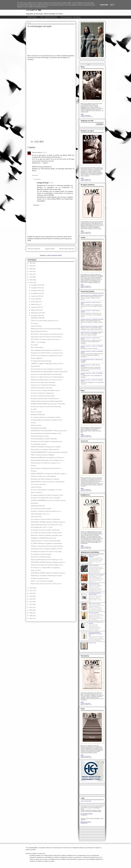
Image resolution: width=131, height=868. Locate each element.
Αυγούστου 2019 (36, 296)
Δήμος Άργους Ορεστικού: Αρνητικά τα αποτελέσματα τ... (47, 337)
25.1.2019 (34, 409)
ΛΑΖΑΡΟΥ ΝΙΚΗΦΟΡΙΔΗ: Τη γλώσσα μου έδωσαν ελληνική (48, 500)
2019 (31, 283)
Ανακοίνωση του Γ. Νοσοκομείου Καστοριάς (43, 385)
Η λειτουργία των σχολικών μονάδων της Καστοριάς (45, 519)
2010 (31, 610)
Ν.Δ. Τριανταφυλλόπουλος (87, 814)
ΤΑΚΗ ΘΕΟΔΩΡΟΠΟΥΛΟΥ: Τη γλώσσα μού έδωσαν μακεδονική (49, 452)
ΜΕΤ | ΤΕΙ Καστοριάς (37, 347)
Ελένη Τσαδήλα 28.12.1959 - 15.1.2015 (42, 527)
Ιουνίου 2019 (35, 302)
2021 (31, 277)
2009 (31, 613)
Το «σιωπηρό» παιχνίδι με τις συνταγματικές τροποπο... (46, 417)
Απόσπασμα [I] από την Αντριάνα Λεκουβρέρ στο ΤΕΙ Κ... (47, 549)
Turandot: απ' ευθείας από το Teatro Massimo (43, 476)
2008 (31, 616)
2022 (31, 274)
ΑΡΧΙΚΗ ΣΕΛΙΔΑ (32, 17)
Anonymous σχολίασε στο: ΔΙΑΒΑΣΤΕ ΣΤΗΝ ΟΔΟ (92, 295)
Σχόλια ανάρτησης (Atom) (54, 255)
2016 (31, 593)
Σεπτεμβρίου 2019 (36, 293)
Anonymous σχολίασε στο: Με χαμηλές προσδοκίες (92, 326)
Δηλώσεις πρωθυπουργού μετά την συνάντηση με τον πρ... (47, 560)
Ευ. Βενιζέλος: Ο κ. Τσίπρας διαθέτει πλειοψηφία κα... (46, 568)
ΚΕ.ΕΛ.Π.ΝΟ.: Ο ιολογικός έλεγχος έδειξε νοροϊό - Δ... (46, 339)
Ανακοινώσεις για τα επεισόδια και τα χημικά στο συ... (46, 463)
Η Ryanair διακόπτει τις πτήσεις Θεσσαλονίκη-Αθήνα (46, 541)
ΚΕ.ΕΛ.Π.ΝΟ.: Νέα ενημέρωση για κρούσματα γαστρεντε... (47, 334)
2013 (31, 602)
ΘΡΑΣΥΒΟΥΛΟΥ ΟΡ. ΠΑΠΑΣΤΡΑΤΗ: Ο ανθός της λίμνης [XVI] (49, 372)
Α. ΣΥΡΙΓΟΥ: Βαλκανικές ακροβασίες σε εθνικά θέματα (46, 543)
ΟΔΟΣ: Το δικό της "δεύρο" (95, 604)
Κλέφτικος (34, 471)
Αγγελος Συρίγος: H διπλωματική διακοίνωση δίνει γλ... (46, 468)
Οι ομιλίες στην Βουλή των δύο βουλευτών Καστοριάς (46, 407)
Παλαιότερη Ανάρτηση (67, 249)
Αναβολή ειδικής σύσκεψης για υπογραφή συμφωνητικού (47, 401)
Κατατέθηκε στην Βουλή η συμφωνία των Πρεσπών (45, 479)
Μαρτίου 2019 (35, 310)
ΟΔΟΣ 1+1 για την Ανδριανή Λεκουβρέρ (42, 581)
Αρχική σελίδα (50, 249)
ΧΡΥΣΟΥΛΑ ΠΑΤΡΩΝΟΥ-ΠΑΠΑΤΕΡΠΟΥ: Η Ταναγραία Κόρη (95, 634)
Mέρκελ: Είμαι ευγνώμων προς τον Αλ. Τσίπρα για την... (46, 584)
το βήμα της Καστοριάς (86, 115)
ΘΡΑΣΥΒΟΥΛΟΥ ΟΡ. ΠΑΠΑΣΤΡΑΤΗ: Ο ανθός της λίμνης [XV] (49, 431)
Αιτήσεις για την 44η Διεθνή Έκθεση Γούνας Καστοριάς (46, 374)
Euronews (34, 466)
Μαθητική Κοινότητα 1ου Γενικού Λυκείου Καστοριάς (46, 329)
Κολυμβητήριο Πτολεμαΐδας (39, 428)
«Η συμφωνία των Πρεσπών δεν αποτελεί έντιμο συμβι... (46, 552)
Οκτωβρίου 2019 (36, 291)
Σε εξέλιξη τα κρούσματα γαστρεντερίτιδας (43, 396)
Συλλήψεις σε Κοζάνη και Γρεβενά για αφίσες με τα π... (46, 511)
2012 (31, 605)
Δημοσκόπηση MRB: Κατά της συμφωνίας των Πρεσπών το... (48, 458)
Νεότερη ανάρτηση (34, 249)
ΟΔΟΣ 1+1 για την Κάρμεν (38, 342)
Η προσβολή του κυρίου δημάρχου (96, 575)
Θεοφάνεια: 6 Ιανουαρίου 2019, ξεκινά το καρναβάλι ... (46, 498)
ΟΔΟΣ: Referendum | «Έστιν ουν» (40, 514)
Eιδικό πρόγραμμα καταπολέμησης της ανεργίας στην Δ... (47, 350)
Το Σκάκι (33, 423)
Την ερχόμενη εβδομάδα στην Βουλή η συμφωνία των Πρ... (47, 495)
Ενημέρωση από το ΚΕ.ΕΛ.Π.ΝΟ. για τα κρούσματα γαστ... (47, 353)
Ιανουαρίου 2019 (36, 316)
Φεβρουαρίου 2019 (37, 313)
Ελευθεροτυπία (84, 823)
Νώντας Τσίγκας (37, 152)
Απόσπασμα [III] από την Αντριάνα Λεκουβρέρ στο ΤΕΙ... (47, 420)
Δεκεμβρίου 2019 (36, 285)
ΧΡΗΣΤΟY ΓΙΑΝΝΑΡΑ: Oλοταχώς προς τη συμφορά (46, 447)
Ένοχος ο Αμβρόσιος (36, 358)
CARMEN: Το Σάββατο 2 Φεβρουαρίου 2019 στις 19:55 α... (47, 364)
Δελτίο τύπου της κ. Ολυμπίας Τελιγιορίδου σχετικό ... (46, 390)
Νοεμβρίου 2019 (36, 288)
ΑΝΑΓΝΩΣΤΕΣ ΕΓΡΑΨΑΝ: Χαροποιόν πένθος (95, 594)
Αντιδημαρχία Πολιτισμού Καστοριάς (41, 361)
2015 (31, 596)
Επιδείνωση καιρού (36, 425)
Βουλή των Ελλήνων (36, 412)
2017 (31, 591)
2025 (31, 266)
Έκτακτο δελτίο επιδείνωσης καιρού (41, 557)
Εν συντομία (34, 323)
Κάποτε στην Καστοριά (94, 566)
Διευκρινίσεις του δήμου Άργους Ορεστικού (43, 382)
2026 (31, 263)
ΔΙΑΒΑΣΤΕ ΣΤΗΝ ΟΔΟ (38, 318)
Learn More (104, 5)
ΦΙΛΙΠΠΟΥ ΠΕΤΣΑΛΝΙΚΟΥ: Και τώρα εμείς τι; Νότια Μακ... (48, 404)
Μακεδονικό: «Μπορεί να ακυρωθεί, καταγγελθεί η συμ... (47, 535)
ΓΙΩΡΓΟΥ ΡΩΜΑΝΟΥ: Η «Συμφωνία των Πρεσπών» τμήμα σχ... (49, 474)
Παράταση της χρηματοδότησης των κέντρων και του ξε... (47, 380)
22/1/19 (51, 183)
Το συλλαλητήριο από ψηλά (38, 444)
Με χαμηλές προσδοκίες (94, 613)
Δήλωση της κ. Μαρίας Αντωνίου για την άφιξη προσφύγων (47, 377)
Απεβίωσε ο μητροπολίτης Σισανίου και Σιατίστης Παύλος (47, 546)
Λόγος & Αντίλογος (36, 326)
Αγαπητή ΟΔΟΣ (35, 366)
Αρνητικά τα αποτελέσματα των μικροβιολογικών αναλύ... (47, 356)
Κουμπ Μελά (34, 503)
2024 (31, 269)
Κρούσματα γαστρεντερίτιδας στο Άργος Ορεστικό (45, 399)
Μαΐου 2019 (35, 304)
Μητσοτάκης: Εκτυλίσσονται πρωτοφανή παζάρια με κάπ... (47, 565)
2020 (31, 280)
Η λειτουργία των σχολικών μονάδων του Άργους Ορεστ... (47, 533)
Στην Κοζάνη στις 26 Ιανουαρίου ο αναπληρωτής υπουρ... (47, 441)
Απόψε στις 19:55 (36, 570)
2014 (31, 599)
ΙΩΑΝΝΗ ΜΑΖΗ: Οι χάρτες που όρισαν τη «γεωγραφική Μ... (48, 482)
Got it (112, 5)
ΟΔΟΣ (82, 114)
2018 (31, 588)
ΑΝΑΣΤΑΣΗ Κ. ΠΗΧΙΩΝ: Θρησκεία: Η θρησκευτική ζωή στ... (48, 522)
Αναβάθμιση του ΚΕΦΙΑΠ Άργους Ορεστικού (44, 538)
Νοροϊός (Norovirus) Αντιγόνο (39, 331)
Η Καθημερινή (84, 815)
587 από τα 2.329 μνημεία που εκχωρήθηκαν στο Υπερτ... (47, 490)
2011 (31, 607)
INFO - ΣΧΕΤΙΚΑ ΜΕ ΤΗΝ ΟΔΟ (49, 17)
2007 (31, 618)
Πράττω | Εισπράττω (36, 492)
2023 (31, 271)
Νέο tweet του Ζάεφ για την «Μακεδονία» (42, 393)
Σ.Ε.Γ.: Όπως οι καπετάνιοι (38, 484)
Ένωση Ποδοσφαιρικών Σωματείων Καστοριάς (44, 439)
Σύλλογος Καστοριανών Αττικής (40, 436)
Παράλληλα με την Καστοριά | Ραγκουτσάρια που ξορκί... (47, 576)
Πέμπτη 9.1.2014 (92, 643)
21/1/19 (44, 152)
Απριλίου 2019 (35, 307)
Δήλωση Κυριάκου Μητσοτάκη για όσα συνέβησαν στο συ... (47, 460)
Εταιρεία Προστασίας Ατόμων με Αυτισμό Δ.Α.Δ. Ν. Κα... (47, 525)
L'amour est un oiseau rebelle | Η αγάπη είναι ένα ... (45, 321)
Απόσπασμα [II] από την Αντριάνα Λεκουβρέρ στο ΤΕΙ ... (47, 433)
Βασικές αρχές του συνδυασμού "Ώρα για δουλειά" (45, 449)
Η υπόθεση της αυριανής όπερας (40, 578)
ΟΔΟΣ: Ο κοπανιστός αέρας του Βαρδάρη (42, 455)
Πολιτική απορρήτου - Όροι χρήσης (71, 17)
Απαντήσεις (37, 179)
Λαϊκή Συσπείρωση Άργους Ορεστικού (41, 388)
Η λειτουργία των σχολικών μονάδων (41, 509)
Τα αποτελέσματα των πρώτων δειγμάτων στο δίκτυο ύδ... (47, 369)
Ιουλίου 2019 (35, 299)
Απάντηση (35, 175)
